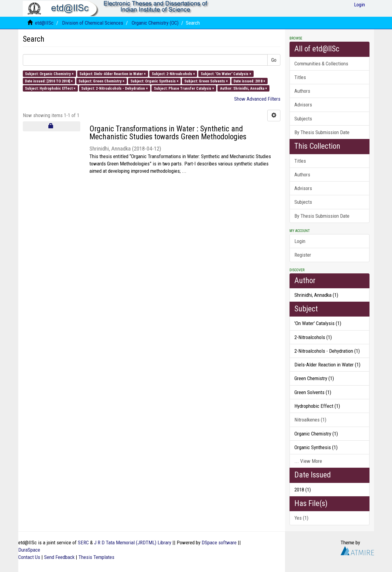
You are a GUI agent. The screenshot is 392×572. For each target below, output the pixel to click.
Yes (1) (301, 518)
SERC (83, 543)
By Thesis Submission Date (322, 132)
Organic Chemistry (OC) (155, 23)
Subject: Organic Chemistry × (49, 73)
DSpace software (219, 543)
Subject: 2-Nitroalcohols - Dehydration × (114, 88)
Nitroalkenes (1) (310, 420)
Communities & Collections (321, 64)
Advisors (303, 105)
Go (274, 60)
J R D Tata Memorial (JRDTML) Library (133, 543)
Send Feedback (59, 557)
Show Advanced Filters (257, 99)
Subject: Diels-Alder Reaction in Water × (113, 73)
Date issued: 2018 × (249, 81)
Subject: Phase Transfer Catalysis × (184, 88)
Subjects (303, 119)
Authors (302, 91)
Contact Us (29, 557)
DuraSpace (29, 550)
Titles (300, 77)
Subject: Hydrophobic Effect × (50, 88)
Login (300, 241)
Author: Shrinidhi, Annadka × (243, 88)
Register (303, 255)
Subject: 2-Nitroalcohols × (173, 73)
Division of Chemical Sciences (93, 23)
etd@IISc (44, 23)
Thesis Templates (96, 557)
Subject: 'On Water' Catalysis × (226, 73)
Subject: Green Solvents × (206, 81)
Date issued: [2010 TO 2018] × (49, 81)
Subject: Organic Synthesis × (154, 81)
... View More (308, 461)
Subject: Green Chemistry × (101, 81)
